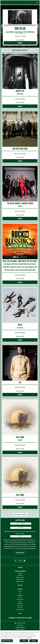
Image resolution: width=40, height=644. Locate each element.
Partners (20, 598)
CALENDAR (20, 568)
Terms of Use (25, 549)
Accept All (24, 641)
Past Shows (20, 604)
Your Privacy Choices (21, 624)
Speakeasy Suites (20, 582)
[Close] (38, 633)
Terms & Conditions (20, 630)
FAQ (20, 594)
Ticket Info (20, 574)
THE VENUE (20, 590)
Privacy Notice (29, 638)
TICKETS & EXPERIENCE (20, 572)
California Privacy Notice (20, 628)
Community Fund (20, 610)
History (20, 602)
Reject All (34, 641)
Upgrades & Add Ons (20, 578)
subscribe (20, 553)
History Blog (20, 606)
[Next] (37, 26)
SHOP (20, 614)
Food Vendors (20, 596)
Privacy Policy (33, 549)
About (20, 592)
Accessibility (20, 576)
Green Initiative (20, 600)
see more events (20, 515)
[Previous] (3, 26)
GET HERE (20, 586)
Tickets (20, 43)
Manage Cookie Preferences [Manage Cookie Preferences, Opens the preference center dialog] (7, 641)
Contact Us (20, 608)
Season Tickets (20, 580)
